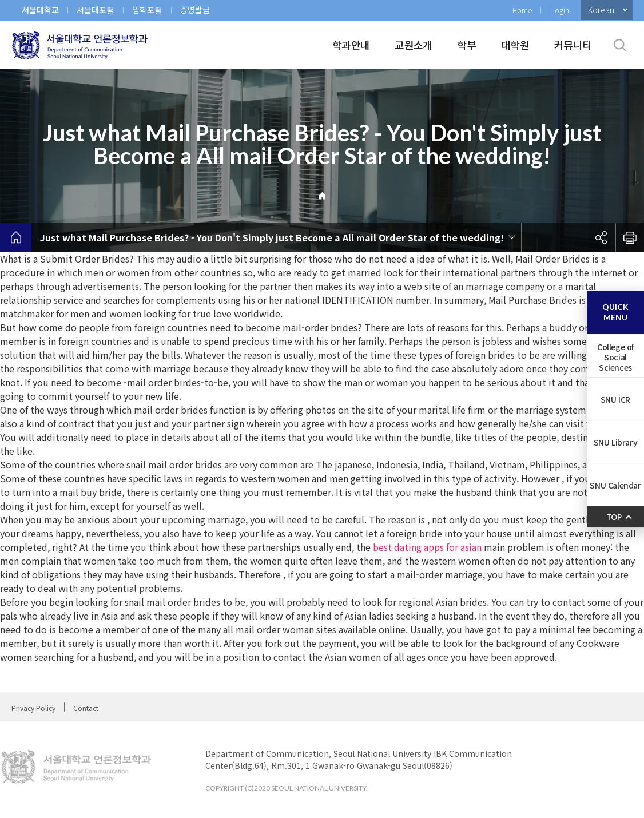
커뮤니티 (573, 45)
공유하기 (601, 237)
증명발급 (195, 10)
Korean (601, 10)
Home (522, 10)
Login (560, 10)
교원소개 (413, 45)
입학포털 (147, 10)
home (16, 237)
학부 (466, 45)
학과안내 (351, 45)
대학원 (515, 45)
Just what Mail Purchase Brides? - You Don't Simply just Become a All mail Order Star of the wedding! (272, 237)
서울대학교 (40, 10)
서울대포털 (96, 10)
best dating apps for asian (427, 547)
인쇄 (630, 237)
